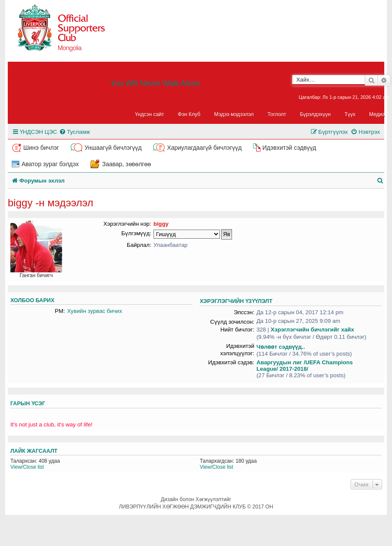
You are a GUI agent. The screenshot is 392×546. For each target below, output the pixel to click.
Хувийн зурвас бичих (95, 311)
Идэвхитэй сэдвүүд (289, 148)
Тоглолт (277, 114)
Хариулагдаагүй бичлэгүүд (204, 148)
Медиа (377, 114)
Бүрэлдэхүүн (315, 114)
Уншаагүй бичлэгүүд (113, 148)
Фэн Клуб (189, 114)
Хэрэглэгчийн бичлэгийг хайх (312, 330)
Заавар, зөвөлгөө (127, 164)
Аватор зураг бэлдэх (50, 164)
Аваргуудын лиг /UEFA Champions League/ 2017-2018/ (305, 366)
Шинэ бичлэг (41, 148)
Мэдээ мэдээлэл (234, 114)
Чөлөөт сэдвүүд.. (281, 347)
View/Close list (27, 467)
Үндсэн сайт (150, 114)
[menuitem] (74, 132)
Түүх (350, 114)
